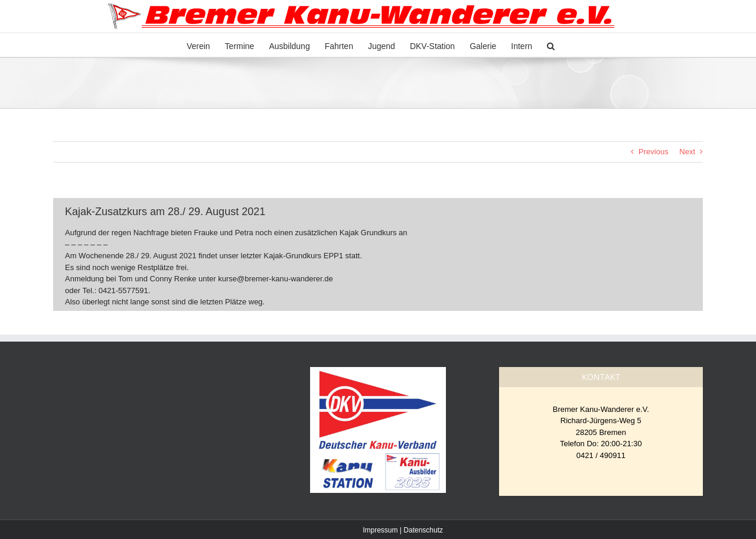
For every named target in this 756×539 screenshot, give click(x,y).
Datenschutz (423, 530)
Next (687, 152)
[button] (551, 45)
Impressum (380, 530)
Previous (654, 152)
